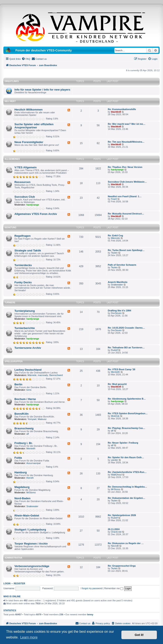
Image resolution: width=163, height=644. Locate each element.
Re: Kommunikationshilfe (122, 109)
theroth (30, 478)
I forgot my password (91, 588)
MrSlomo (31, 492)
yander (115, 460)
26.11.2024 (114, 529)
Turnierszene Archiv (28, 348)
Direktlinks (12, 81)
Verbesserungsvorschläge (32, 566)
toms (29, 390)
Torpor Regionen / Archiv (31, 544)
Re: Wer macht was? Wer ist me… (127, 124)
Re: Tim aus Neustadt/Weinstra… (126, 142)
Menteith (115, 372)
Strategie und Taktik (28, 250)
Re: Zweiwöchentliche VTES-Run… (127, 472)
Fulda (18, 458)
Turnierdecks (23, 265)
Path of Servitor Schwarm (122, 265)
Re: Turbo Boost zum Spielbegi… (126, 250)
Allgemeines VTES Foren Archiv (36, 214)
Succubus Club (25, 197)
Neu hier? (10, 101)
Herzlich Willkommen (29, 110)
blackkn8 (116, 112)
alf (28, 434)
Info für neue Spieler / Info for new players (42, 90)
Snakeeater (117, 285)
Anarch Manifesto (118, 282)
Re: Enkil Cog (115, 235)
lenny (90, 614)
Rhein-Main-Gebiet (27, 516)
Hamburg (21, 472)
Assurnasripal (33, 463)
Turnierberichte (25, 328)
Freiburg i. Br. (24, 443)
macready (43, 375)
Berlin (18, 384)
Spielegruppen (13, 361)
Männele (115, 238)
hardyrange (117, 170)
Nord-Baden (22, 498)
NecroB (115, 546)
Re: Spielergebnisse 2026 (122, 515)
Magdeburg (22, 487)
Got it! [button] (139, 635)
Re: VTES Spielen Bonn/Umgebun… (128, 413)
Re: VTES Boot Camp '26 (122, 369)
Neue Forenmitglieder (29, 142)
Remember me (114, 588)
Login (7, 583)
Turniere (10, 303)
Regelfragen (22, 236)
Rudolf (114, 350)
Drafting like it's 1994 (119, 311)
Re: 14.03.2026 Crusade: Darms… (126, 328)
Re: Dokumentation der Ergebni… (126, 498)
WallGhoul (116, 475)
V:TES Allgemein (25, 167)
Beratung (10, 228)
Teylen (114, 253)
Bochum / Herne (25, 399)
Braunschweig (24, 428)
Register (20, 583)
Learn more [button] (29, 637)
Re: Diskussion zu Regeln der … (126, 543)
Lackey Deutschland (28, 370)
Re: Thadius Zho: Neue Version (125, 167)
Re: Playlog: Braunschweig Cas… (126, 428)
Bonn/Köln (22, 414)
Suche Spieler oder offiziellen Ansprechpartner (34, 126)
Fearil (114, 199)
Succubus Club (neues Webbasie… (127, 182)
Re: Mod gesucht (117, 384)
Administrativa (13, 558)
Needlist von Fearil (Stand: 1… (125, 196)
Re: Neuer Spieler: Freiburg (123, 443)
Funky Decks (23, 282)
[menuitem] (26, 59)
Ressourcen (22, 182)
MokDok (115, 416)
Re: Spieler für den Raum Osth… (126, 457)
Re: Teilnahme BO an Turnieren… (126, 348)
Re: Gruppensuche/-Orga (122, 566)
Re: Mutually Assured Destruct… (126, 214)
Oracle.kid (116, 532)
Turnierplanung (25, 311)
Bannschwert (56, 375)
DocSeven (116, 313)
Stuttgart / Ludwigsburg (30, 530)
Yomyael (32, 419)
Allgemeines (12, 159)
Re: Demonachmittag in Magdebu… (127, 487)
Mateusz (42, 419)
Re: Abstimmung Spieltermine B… (127, 399)
